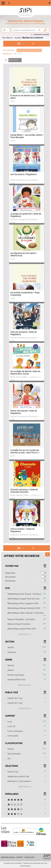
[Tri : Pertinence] (15, 60)
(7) (26, 634)
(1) (26, 787)
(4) (26, 709)
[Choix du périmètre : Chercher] (6, 30)
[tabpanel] (26, 429)
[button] (50, 3)
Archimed (18, 863)
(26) (26, 685)
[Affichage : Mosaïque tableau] (21, 44)
